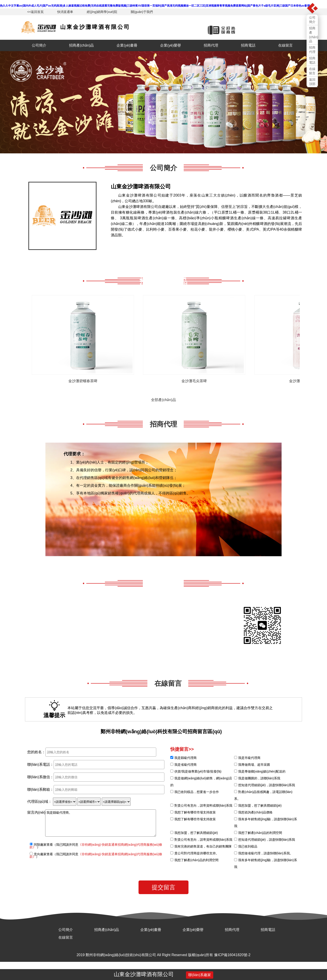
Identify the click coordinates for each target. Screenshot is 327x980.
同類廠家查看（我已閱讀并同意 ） (96, 846)
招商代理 (211, 45)
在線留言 (285, 45)
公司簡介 (39, 45)
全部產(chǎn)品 (163, 400)
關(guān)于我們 (142, 12)
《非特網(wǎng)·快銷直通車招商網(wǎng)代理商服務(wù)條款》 (96, 846)
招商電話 (248, 45)
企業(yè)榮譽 (171, 45)
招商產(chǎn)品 (81, 45)
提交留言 (163, 887)
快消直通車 (65, 12)
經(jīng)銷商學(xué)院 (102, 12)
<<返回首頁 (35, 12)
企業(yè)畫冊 (127, 45)
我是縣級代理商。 (101, 823)
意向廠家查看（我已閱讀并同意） (96, 855)
